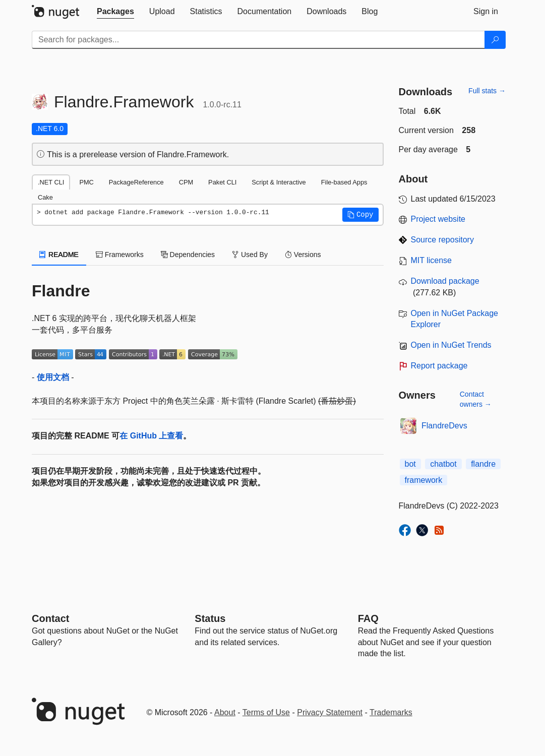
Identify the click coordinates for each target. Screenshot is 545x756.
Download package (445, 281)
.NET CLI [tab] (51, 182)
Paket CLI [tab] (222, 182)
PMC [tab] (86, 182)
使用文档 (53, 377)
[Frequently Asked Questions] (368, 618)
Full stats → (487, 91)
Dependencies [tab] (188, 255)
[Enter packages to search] (258, 40)
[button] (360, 215)
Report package (439, 366)
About (225, 712)
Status (210, 618)
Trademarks (391, 712)
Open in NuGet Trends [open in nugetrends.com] (451, 345)
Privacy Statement (330, 712)
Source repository (442, 240)
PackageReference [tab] (136, 182)
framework (424, 480)
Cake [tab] (45, 197)
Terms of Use (266, 712)
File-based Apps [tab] (344, 182)
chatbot (443, 464)
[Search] (495, 40)
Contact (50, 618)
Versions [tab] (303, 255)
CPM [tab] (186, 182)
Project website (438, 219)
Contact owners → (476, 399)
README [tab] (59, 255)
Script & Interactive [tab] (279, 182)
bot (410, 464)
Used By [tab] (250, 255)
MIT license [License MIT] (432, 260)
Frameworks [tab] (120, 255)
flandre (483, 464)
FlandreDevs (444, 426)
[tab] (115, 12)
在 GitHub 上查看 (151, 436)
